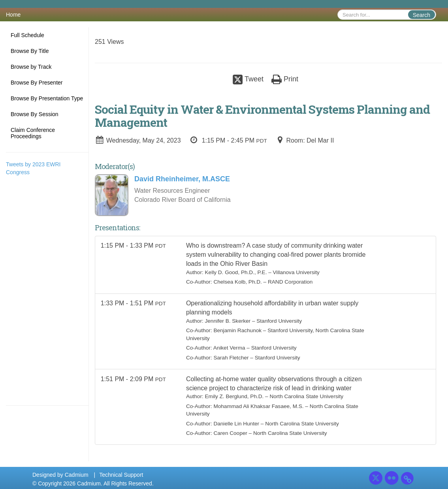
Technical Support (121, 475)
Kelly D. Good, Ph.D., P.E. (236, 273)
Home (13, 15)
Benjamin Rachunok (238, 332)
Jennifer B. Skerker (228, 323)
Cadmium (77, 475)
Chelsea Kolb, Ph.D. (238, 282)
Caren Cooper (231, 435)
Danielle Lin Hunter (237, 426)
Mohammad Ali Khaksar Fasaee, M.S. (259, 409)
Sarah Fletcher (231, 359)
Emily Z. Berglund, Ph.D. (234, 399)
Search (422, 15)
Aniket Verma (229, 349)
